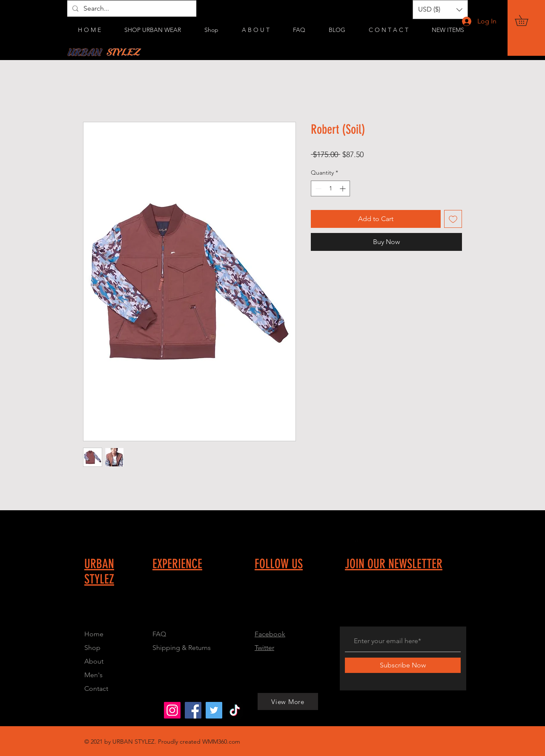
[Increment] (343, 188)
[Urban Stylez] (193, 710)
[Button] (208, 606)
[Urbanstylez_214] (172, 710)
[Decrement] (317, 188)
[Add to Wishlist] (453, 219)
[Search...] (131, 9)
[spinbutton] (330, 188)
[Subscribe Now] (403, 665)
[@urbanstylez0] (235, 710)
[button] (527, 20)
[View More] (81, 710)
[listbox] (440, 10)
